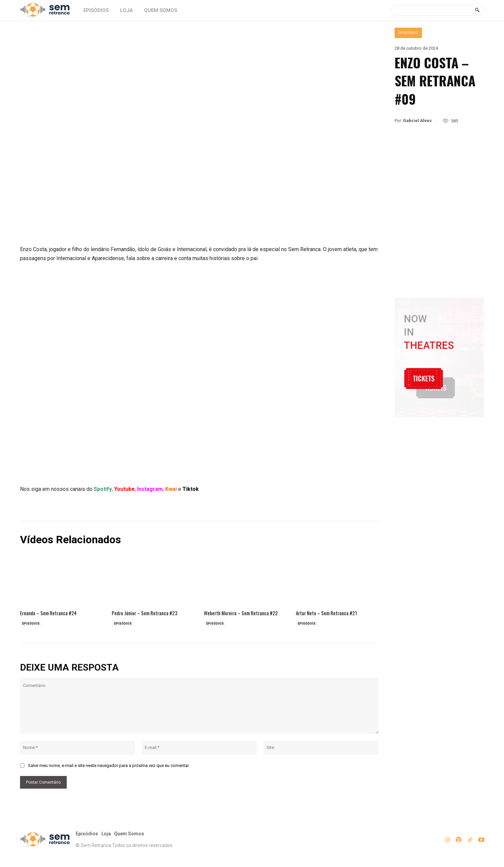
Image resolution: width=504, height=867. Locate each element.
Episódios (408, 33)
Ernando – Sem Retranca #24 (53, 611)
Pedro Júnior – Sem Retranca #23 (149, 611)
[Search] (477, 10)
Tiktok (191, 487)
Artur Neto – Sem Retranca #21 (331, 611)
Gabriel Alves (417, 121)
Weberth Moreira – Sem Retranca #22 (241, 615)
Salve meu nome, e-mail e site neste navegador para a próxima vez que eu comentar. (109, 772)
